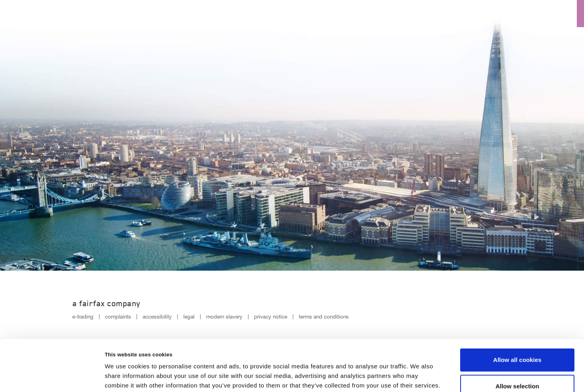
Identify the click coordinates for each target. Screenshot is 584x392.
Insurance (440, 14)
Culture (391, 14)
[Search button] (543, 14)
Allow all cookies (517, 313)
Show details (419, 376)
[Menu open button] (570, 14)
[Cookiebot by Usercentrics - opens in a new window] (52, 376)
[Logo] (23, 13)
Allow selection (517, 340)
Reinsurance (497, 14)
